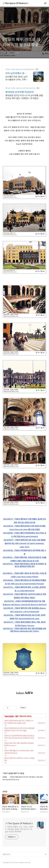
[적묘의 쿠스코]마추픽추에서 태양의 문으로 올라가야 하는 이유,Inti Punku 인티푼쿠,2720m (19, 737)
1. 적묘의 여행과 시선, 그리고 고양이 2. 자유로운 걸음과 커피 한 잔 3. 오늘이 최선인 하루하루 (19, 829)
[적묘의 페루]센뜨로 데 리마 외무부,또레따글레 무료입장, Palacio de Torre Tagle (19, 729)
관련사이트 (7, 854)
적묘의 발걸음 (9, 716)
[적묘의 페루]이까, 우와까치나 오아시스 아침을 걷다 (19, 759)
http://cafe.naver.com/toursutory (20, 88)
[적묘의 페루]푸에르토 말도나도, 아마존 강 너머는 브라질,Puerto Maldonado (19, 722)
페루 (17, 716)
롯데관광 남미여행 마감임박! (20, 92)
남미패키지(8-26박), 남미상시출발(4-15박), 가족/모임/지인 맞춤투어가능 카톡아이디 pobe (17, 78)
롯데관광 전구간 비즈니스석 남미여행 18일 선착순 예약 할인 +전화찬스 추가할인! (24, 97)
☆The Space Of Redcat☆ (16, 3)
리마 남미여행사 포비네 (16, 73)
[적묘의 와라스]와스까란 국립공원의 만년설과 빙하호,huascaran (19, 744)
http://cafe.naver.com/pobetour (20, 69)
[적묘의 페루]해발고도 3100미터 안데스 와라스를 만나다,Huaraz (19, 752)
